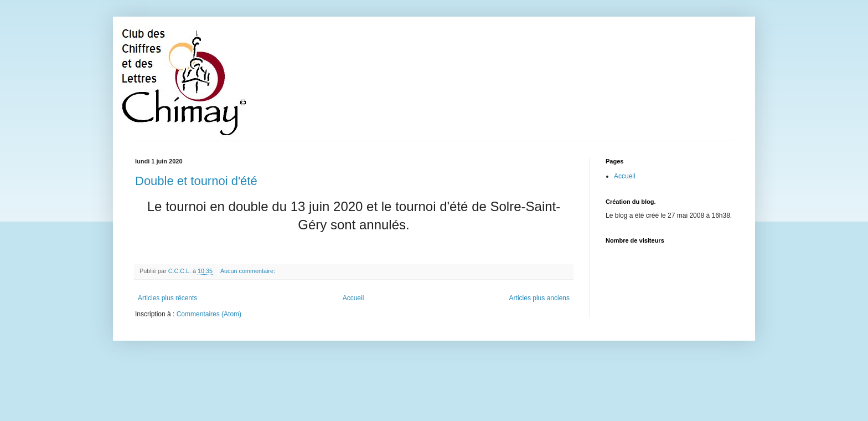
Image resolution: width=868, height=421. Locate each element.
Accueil (353, 298)
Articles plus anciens (539, 298)
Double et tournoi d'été (196, 181)
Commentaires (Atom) (209, 314)
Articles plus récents (167, 298)
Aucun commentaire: (249, 271)
